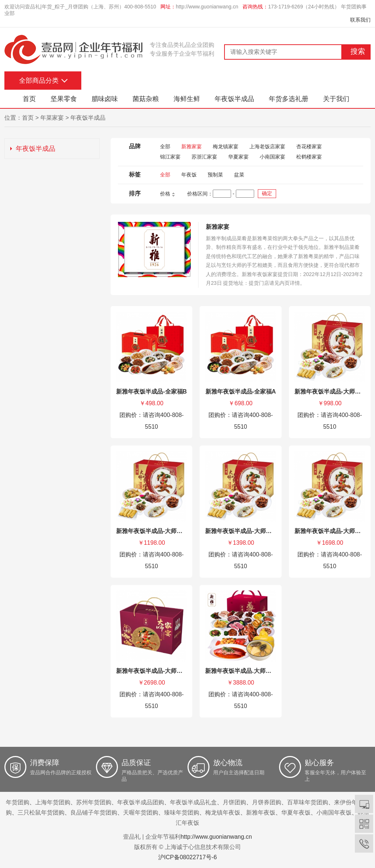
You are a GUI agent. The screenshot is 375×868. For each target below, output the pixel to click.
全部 (165, 146)
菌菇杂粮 (146, 99)
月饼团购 (234, 802)
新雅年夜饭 (261, 813)
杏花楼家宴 (309, 146)
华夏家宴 (238, 157)
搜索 (358, 51)
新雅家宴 (192, 146)
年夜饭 (189, 175)
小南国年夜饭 (334, 813)
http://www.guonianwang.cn (207, 7)
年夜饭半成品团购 (141, 802)
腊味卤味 (105, 99)
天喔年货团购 (141, 813)
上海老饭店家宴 (267, 146)
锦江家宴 (170, 157)
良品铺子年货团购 (94, 813)
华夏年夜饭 (296, 813)
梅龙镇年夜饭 (223, 813)
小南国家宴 (272, 157)
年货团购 (18, 802)
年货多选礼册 (289, 99)
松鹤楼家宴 (309, 157)
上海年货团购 (53, 802)
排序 (135, 193)
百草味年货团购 (308, 802)
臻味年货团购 (182, 813)
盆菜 (239, 175)
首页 (29, 99)
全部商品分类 (39, 81)
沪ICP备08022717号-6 (187, 857)
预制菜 (215, 175)
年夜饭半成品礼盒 (193, 802)
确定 (267, 193)
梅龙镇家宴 (226, 146)
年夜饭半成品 (234, 99)
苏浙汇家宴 (204, 157)
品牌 (135, 146)
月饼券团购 (267, 802)
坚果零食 (64, 99)
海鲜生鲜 (187, 99)
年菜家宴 (52, 118)
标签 (135, 174)
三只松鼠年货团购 (41, 813)
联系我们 (360, 20)
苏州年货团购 (94, 802)
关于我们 (336, 99)
